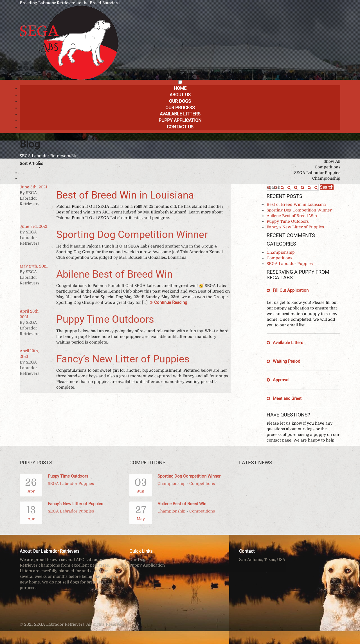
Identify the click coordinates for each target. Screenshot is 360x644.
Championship (326, 178)
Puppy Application (180, 120)
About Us (180, 95)
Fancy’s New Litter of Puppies (123, 359)
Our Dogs (180, 101)
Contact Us (180, 127)
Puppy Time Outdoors (105, 319)
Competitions (328, 167)
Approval (281, 380)
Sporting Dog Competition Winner (132, 235)
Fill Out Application (291, 290)
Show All (332, 161)
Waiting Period (286, 361)
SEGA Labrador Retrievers (45, 156)
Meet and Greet (287, 398)
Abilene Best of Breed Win (114, 274)
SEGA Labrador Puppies (317, 173)
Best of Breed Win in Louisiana (125, 195)
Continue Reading (168, 302)
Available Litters (180, 114)
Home (180, 88)
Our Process (180, 108)
